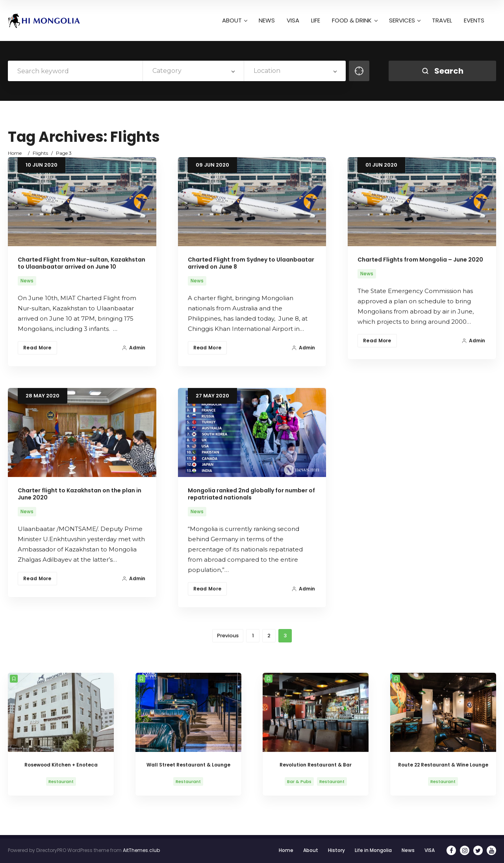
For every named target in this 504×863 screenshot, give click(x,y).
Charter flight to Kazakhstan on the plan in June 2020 (80, 494)
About (311, 850)
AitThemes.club (141, 850)
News (27, 281)
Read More (37, 348)
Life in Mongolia (373, 850)
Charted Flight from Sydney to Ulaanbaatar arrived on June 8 (251, 263)
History (336, 850)
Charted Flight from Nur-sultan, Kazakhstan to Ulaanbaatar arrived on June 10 (82, 263)
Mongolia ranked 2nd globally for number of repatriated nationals (251, 494)
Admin (133, 348)
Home (15, 153)
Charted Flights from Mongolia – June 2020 (420, 260)
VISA (430, 850)
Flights (40, 153)
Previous (228, 636)
